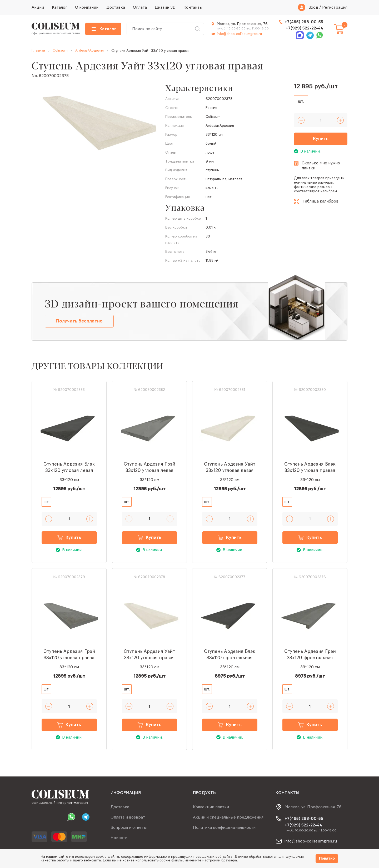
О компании (87, 7)
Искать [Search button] (197, 29)
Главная (38, 51)
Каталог (59, 7)
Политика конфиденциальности (224, 827)
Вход (313, 7)
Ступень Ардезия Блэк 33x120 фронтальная (230, 654)
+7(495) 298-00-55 (304, 22)
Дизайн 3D (165, 7)
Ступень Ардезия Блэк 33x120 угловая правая (310, 467)
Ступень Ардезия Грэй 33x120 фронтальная (310, 654)
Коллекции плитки (211, 807)
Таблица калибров (320, 201)
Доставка (116, 7)
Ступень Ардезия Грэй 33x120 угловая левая (149, 467)
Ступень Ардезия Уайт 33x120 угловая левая (230, 467)
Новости (119, 838)
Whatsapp (320, 35)
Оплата (140, 7)
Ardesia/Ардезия (89, 51)
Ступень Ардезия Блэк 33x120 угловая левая (69, 467)
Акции (38, 7)
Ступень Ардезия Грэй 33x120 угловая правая (69, 654)
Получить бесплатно (79, 321)
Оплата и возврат (128, 817)
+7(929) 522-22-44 (304, 28)
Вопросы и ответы (129, 827)
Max (300, 35)
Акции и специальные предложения (228, 817)
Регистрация (335, 7)
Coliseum (60, 51)
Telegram (310, 35)
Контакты (193, 7)
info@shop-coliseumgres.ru (239, 34)
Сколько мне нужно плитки (321, 166)
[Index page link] (56, 29)
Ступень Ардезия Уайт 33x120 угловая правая (149, 654)
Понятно (327, 858)
